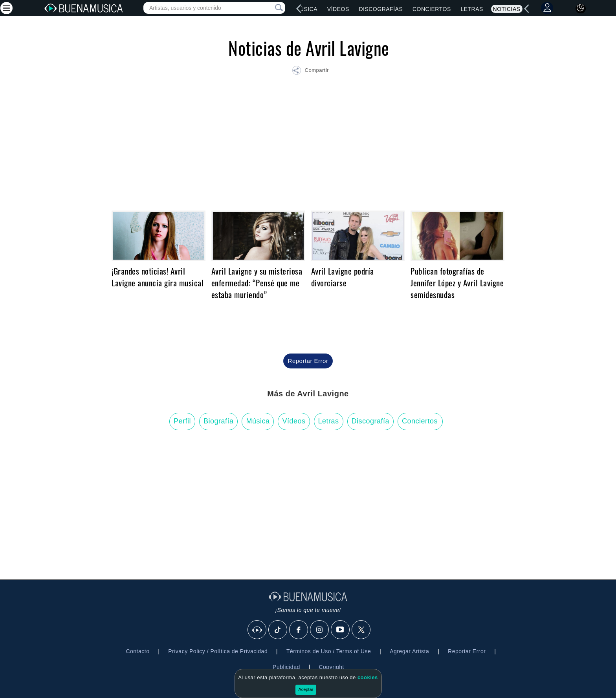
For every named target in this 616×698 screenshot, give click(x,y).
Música (306, 9)
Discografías (381, 9)
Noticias (507, 9)
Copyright (331, 667)
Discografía (371, 421)
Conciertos (432, 9)
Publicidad (286, 667)
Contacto (137, 651)
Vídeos (338, 9)
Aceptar (306, 689)
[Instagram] (320, 630)
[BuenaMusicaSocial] (257, 630)
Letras (472, 9)
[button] (310, 71)
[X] (361, 630)
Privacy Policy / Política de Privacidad (218, 651)
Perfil (182, 421)
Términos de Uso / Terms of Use (329, 651)
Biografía (219, 421)
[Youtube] (341, 630)
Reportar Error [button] (308, 361)
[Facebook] (299, 630)
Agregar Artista (409, 651)
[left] (299, 9)
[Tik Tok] (278, 630)
